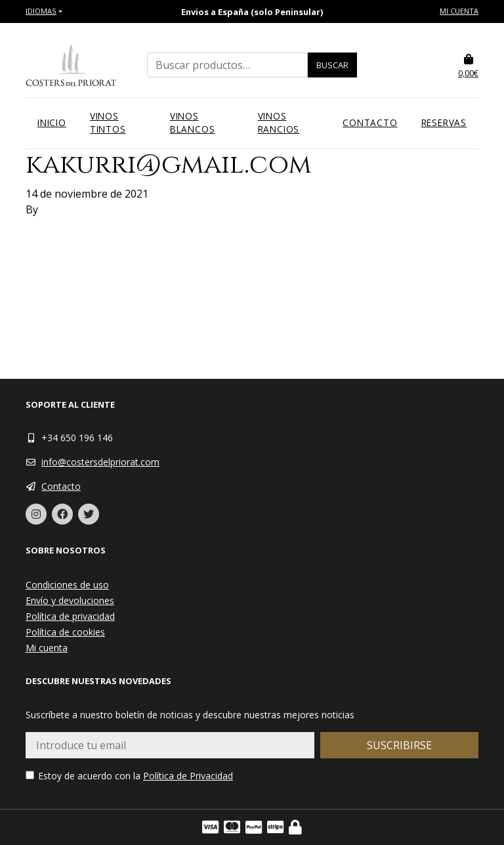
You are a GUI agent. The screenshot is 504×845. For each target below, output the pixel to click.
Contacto (370, 122)
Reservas (444, 122)
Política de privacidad (70, 616)
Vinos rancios (279, 122)
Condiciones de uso (67, 585)
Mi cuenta (459, 11)
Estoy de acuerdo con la (129, 776)
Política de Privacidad (188, 776)
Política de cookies (65, 632)
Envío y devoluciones (70, 600)
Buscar (332, 65)
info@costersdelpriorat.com (100, 462)
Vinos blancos (193, 122)
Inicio (52, 122)
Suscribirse (399, 745)
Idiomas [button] (41, 11)
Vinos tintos (108, 122)
